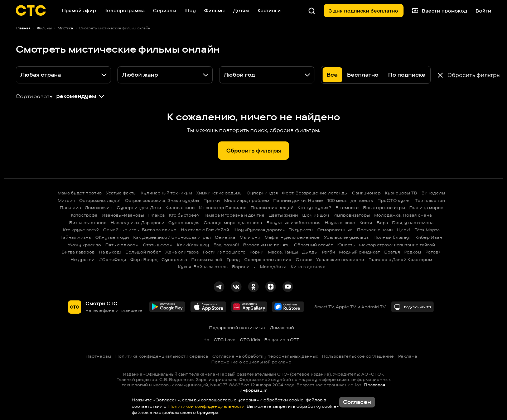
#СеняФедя (112, 259)
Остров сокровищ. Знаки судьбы (162, 200)
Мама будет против (80, 193)
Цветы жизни (283, 215)
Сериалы (164, 10)
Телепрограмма (125, 10)
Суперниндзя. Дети (139, 207)
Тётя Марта (427, 230)
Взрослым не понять (266, 245)
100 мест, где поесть (350, 200)
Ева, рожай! (226, 245)
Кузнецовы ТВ (401, 193)
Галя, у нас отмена (413, 223)
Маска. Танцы (283, 252)
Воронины (244, 267)
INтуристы (301, 230)
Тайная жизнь (76, 237)
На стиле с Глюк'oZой (205, 230)
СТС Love (225, 340)
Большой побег (143, 252)
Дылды (310, 252)
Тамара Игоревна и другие (234, 215)
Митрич (66, 200)
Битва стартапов (88, 223)
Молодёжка (273, 267)
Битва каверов (78, 252)
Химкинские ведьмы (219, 193)
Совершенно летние (268, 259)
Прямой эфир (79, 10)
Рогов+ (433, 252)
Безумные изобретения (293, 223)
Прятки (212, 200)
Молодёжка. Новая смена (403, 215)
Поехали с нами (375, 230)
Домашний (282, 327)
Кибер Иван (429, 237)
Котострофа (84, 215)
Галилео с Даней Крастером (400, 259)
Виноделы (433, 193)
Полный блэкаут (392, 237)
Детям (241, 10)
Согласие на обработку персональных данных (265, 356)
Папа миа (70, 207)
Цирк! (404, 230)
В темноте (347, 207)
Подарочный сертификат (237, 327)
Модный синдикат (359, 252)
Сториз (304, 259)
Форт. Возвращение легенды (315, 193)
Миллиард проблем (247, 200)
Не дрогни (83, 259)
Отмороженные (335, 230)
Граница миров (426, 207)
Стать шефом (158, 245)
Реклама (408, 356)
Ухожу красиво (84, 245)
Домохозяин (99, 207)
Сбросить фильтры (254, 151)
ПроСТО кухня (394, 200)
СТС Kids (250, 340)
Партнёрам (98, 356)
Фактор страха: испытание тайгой (397, 245)
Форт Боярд (144, 259)
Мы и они (250, 237)
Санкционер (366, 193)
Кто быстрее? (184, 215)
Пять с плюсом (122, 245)
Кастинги (269, 10)
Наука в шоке (340, 223)
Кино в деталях (308, 267)
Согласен (357, 402)
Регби (329, 252)
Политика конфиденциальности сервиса (162, 356)
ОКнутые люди (112, 237)
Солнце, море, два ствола (233, 223)
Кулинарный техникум (166, 193)
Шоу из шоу (316, 215)
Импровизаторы (352, 215)
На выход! (110, 252)
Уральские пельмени (340, 259)
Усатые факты (121, 193)
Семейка (225, 237)
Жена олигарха (182, 252)
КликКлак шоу (193, 245)
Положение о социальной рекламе (251, 362)
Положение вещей (272, 207)
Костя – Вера (374, 223)
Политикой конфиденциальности (206, 406)
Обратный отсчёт (313, 245)
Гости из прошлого (224, 252)
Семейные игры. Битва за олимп (140, 230)
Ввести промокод (440, 11)
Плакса (156, 215)
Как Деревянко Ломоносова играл (172, 237)
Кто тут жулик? (314, 207)
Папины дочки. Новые (298, 200)
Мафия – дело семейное (292, 237)
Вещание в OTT (282, 340)
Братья (392, 252)
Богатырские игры (384, 207)
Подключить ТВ (413, 307)
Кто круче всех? (81, 230)
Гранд (233, 259)
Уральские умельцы (347, 237)
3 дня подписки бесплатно (363, 11)
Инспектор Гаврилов (223, 207)
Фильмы (214, 10)
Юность (346, 245)
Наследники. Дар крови (137, 223)
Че (206, 340)
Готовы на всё (207, 259)
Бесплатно (363, 75)
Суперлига (174, 259)
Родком (413, 252)
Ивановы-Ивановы (123, 215)
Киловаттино (180, 207)
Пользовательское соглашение (358, 356)
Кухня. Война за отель (203, 267)
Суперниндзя (262, 193)
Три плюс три (430, 200)
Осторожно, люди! (100, 200)
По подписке (407, 75)
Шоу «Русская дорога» (259, 230)
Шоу (190, 10)
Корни (257, 252)
